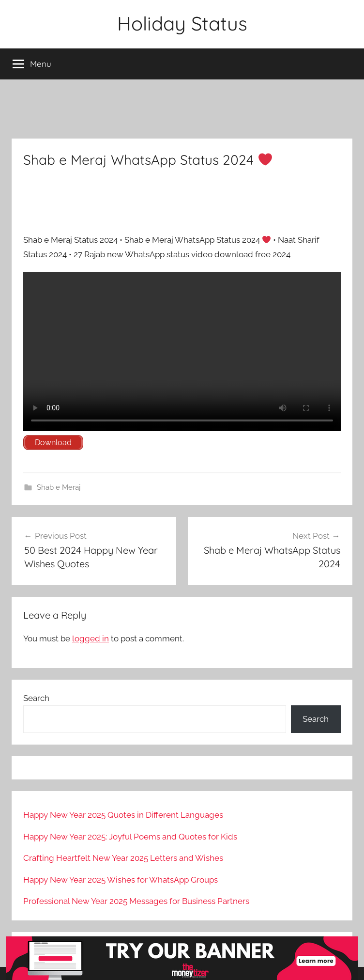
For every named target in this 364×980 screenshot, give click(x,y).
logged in (91, 638)
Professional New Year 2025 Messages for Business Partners (136, 901)
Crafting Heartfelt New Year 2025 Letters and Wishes (123, 858)
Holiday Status (182, 23)
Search (36, 698)
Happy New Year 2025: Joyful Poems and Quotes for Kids (130, 837)
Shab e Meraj (59, 487)
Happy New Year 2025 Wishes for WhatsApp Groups (121, 880)
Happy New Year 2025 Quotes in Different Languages (123, 815)
